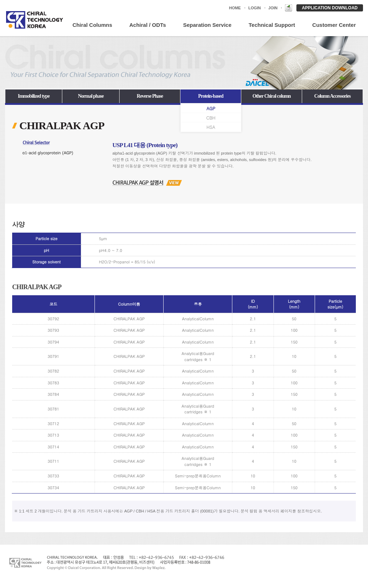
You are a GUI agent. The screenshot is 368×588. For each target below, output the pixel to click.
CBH (211, 118)
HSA (211, 127)
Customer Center (334, 25)
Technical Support (272, 25)
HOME (235, 8)
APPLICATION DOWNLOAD (330, 8)
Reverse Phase (150, 96)
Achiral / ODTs (147, 25)
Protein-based (211, 96)
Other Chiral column (272, 96)
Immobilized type (34, 96)
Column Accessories (332, 96)
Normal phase (91, 96)
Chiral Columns (92, 25)
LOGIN (255, 8)
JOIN (273, 8)
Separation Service (207, 25)
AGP (211, 108)
